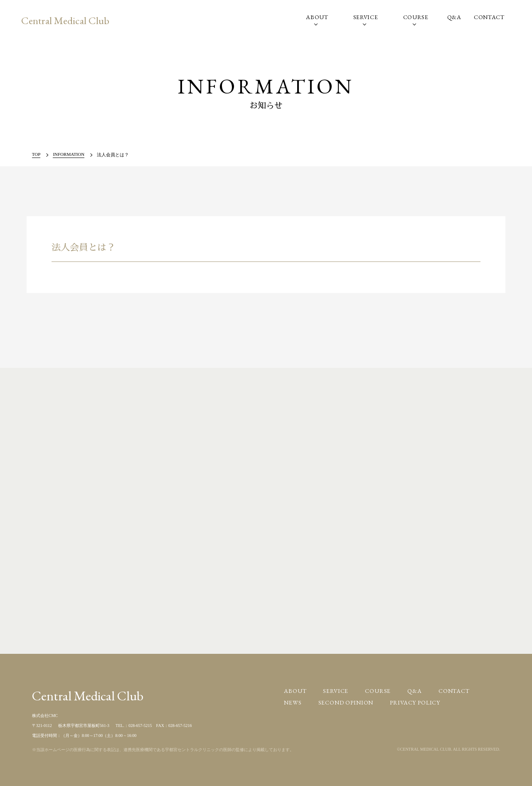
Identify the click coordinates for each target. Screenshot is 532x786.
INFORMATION (69, 154)
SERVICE (366, 17)
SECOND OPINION (346, 702)
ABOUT (317, 17)
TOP (36, 154)
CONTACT (489, 17)
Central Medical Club (65, 20)
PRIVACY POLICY (415, 702)
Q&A (454, 17)
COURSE (416, 17)
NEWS (293, 702)
